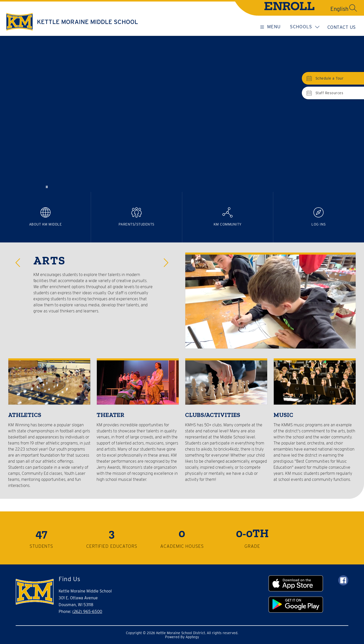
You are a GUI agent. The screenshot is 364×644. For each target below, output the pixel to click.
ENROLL (289, 8)
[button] (19, 263)
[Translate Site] (321, 9)
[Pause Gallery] (47, 187)
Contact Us (342, 27)
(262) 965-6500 (87, 612)
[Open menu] (269, 27)
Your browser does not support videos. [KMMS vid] (182, 114)
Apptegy (192, 637)
